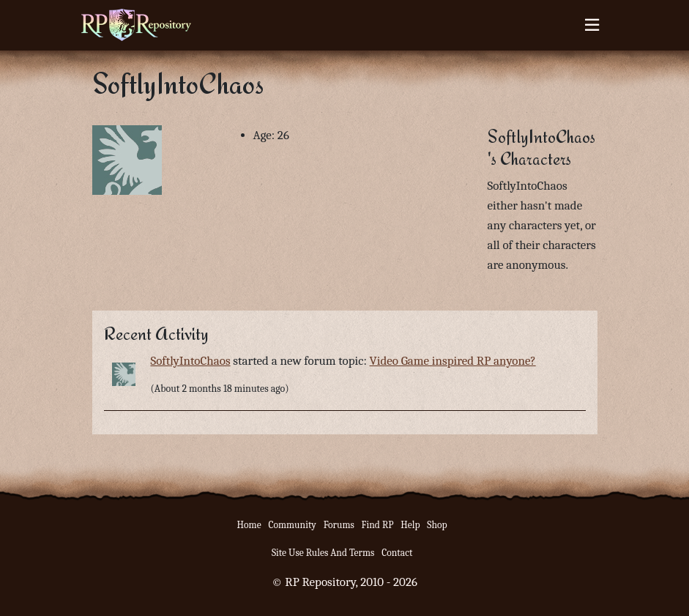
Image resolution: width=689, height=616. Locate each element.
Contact (397, 553)
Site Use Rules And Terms (323, 553)
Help (410, 525)
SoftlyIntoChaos (191, 361)
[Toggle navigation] (592, 25)
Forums (339, 525)
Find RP (378, 525)
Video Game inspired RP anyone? (453, 361)
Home (249, 525)
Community (292, 525)
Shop (437, 525)
